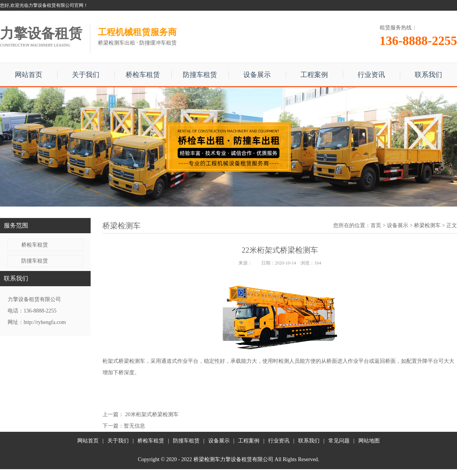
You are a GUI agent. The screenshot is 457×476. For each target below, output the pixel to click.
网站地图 (369, 441)
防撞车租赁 (200, 75)
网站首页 (29, 75)
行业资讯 (371, 75)
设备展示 (257, 75)
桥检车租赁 (143, 75)
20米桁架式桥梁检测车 (152, 414)
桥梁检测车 (427, 225)
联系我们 (428, 75)
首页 (376, 225)
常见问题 (339, 441)
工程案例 (314, 75)
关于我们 (86, 75)
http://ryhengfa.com (45, 322)
